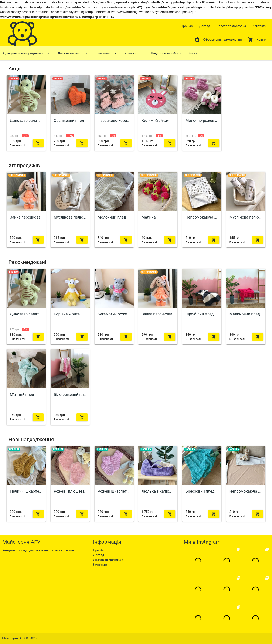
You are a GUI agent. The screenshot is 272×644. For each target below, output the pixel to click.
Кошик (257, 40)
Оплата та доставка (231, 26)
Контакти (259, 26)
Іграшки (134, 53)
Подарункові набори (166, 53)
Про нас (187, 26)
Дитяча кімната (74, 53)
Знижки (193, 53)
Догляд (205, 26)
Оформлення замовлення (218, 40)
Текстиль (107, 53)
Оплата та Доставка (108, 560)
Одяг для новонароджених (27, 53)
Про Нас (99, 550)
